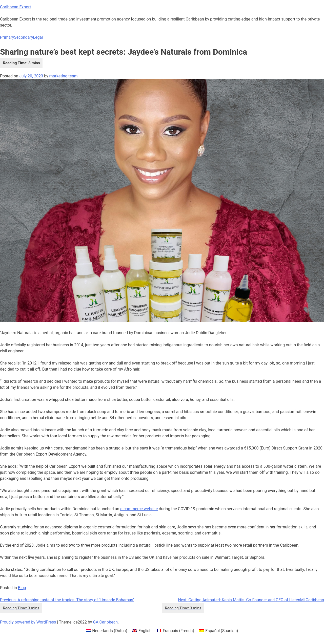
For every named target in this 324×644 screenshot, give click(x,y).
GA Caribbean (105, 622)
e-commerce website (139, 509)
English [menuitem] (145, 631)
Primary (7, 37)
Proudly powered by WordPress (28, 622)
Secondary (23, 37)
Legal (38, 37)
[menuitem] (107, 631)
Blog (22, 588)
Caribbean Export (16, 7)
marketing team (64, 76)
